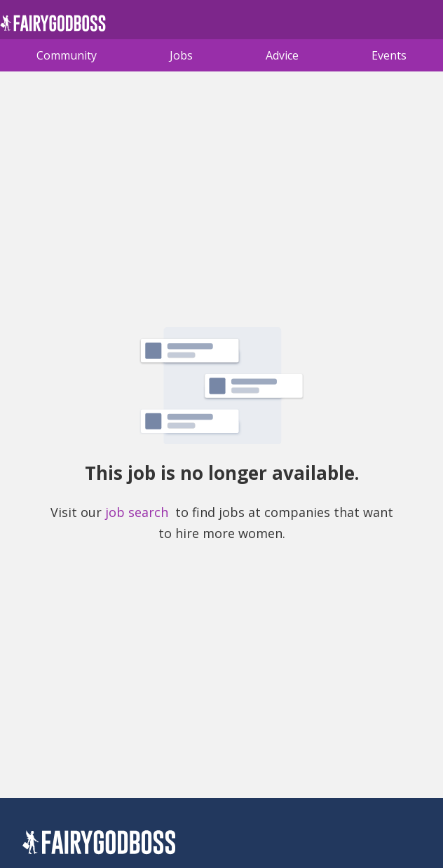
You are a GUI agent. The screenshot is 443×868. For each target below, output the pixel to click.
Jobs (181, 55)
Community (67, 55)
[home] (53, 27)
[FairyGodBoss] (99, 845)
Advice (282, 55)
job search (137, 512)
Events (389, 55)
